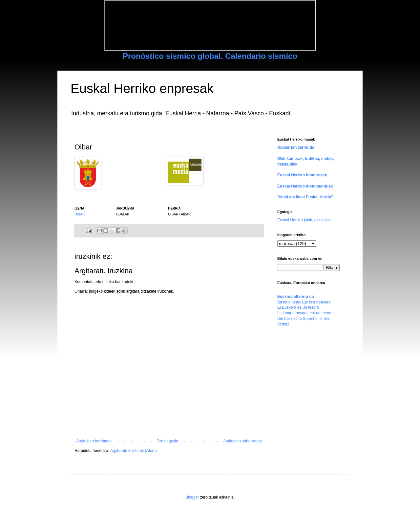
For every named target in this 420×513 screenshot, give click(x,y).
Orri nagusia (167, 441)
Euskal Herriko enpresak (142, 88)
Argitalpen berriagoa (94, 441)
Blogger (192, 497)
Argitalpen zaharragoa (242, 441)
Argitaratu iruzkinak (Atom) (134, 451)
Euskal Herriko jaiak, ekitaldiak (304, 220)
